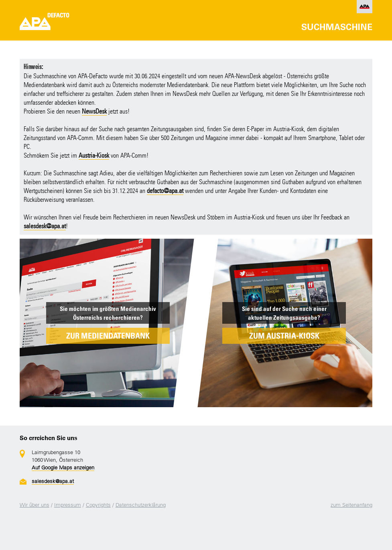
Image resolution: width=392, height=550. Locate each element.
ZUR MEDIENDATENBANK (108, 336)
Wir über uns (35, 505)
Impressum (68, 505)
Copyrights (98, 505)
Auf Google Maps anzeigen (63, 468)
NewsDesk (94, 111)
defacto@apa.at (165, 191)
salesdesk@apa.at (45, 226)
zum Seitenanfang (351, 505)
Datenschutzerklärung (141, 505)
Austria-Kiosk (94, 155)
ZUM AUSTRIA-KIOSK (284, 336)
